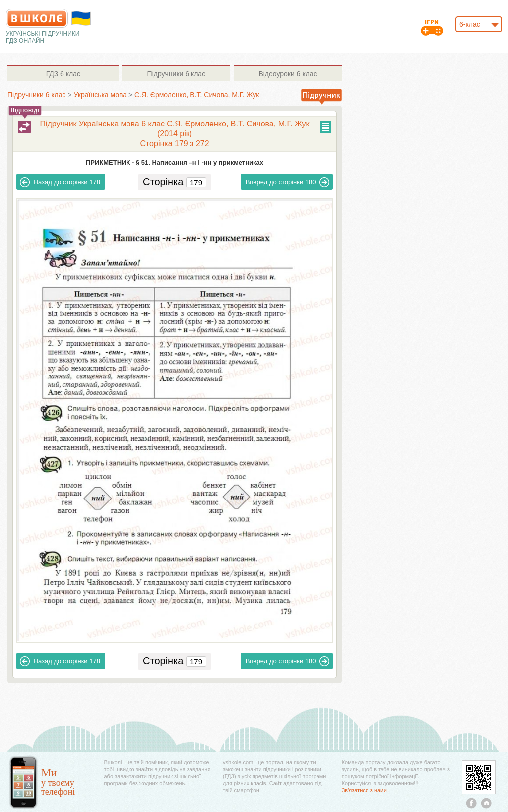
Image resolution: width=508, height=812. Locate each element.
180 (288, 182)
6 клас (63, 74)
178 (60, 182)
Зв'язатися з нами (364, 790)
